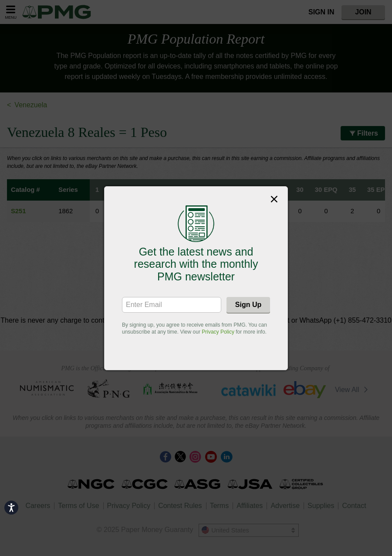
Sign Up (248, 305)
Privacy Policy (218, 332)
